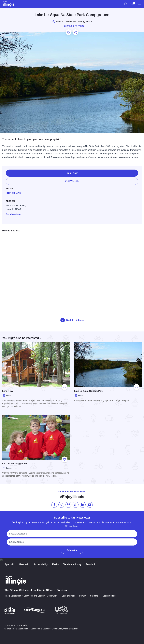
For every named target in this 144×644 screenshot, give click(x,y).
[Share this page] (75, 32)
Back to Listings (72, 320)
